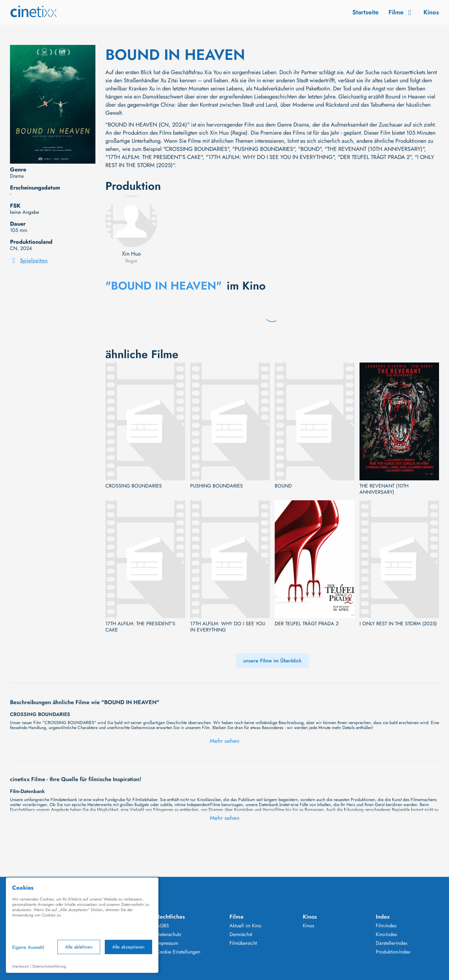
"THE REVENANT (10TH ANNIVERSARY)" (374, 149)
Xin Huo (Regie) (229, 133)
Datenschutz (169, 934)
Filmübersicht (243, 943)
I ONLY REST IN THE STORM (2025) (398, 624)
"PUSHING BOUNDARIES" (263, 149)
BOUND (283, 486)
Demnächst (241, 934)
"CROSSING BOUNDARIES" (196, 149)
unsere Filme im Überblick (272, 661)
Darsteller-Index (392, 943)
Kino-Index (386, 934)
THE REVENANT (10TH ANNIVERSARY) (384, 489)
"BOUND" (310, 149)
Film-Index (386, 926)
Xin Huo (131, 254)
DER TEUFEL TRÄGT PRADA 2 (307, 624)
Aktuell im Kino (245, 926)
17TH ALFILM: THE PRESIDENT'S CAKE (140, 627)
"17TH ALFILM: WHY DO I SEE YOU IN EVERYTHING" (270, 157)
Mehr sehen (225, 741)
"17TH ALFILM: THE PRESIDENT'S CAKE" (154, 157)
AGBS (163, 926)
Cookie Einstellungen (178, 952)
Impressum (167, 943)
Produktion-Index (393, 952)
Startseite (365, 12)
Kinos (431, 12)
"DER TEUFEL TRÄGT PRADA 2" (374, 157)
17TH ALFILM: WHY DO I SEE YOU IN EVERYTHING (228, 627)
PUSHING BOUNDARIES (217, 486)
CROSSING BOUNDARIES (134, 486)
